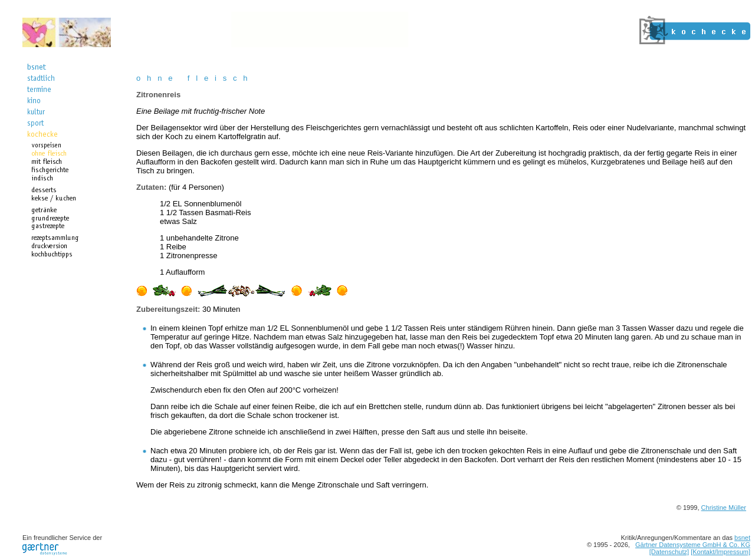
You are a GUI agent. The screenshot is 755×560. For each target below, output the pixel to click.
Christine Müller (724, 508)
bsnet (742, 538)
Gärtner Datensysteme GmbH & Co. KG (693, 545)
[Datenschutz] (669, 552)
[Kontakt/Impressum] (720, 552)
